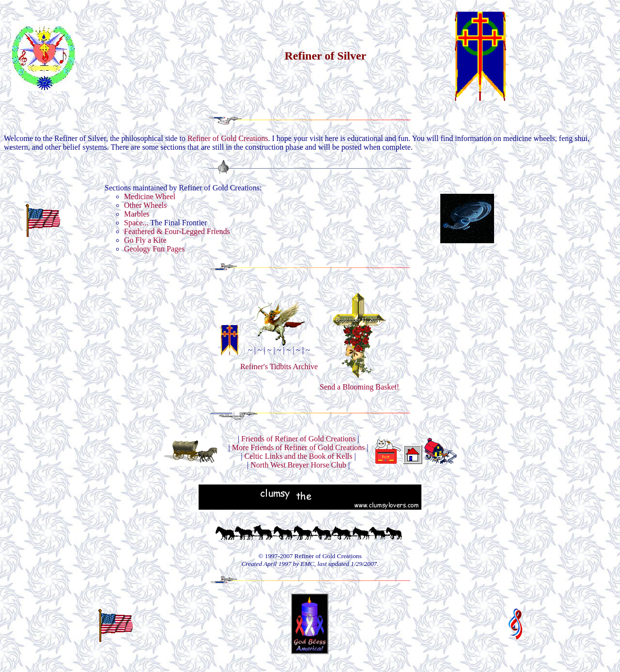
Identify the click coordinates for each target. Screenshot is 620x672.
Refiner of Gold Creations (228, 138)
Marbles (137, 214)
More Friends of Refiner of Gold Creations (299, 447)
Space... (136, 223)
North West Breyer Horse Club (298, 465)
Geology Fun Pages (154, 249)
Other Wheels (145, 205)
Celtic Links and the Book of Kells (298, 456)
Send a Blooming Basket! (359, 383)
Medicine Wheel (150, 196)
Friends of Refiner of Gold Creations (298, 439)
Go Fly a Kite (145, 240)
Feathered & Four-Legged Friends (177, 231)
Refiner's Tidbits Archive (279, 367)
